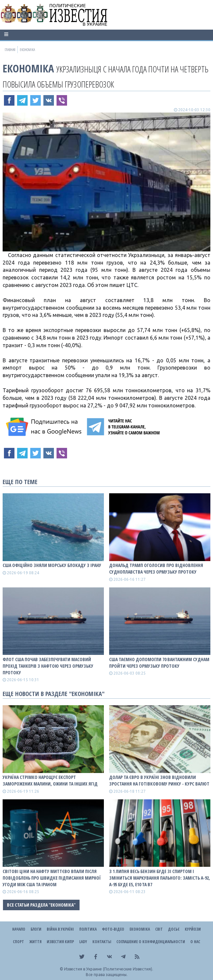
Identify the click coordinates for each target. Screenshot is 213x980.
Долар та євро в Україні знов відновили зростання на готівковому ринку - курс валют (159, 780)
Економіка (28, 68)
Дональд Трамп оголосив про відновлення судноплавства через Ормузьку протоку (156, 568)
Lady (83, 942)
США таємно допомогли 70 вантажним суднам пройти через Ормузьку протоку (159, 663)
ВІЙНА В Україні (60, 929)
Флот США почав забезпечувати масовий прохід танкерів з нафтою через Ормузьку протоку (48, 666)
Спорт (18, 942)
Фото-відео (113, 929)
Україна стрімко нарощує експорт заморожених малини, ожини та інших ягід (50, 780)
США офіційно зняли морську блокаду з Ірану (52, 565)
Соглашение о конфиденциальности (151, 942)
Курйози (193, 929)
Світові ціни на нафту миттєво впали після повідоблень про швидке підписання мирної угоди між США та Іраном (52, 878)
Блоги (36, 929)
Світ (159, 929)
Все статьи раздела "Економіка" (41, 905)
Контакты (102, 942)
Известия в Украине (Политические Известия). (109, 969)
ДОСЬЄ (174, 929)
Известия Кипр (60, 942)
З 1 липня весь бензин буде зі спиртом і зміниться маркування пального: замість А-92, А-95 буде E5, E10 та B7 (160, 878)
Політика (88, 929)
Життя (35, 942)
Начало (19, 929)
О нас (195, 942)
